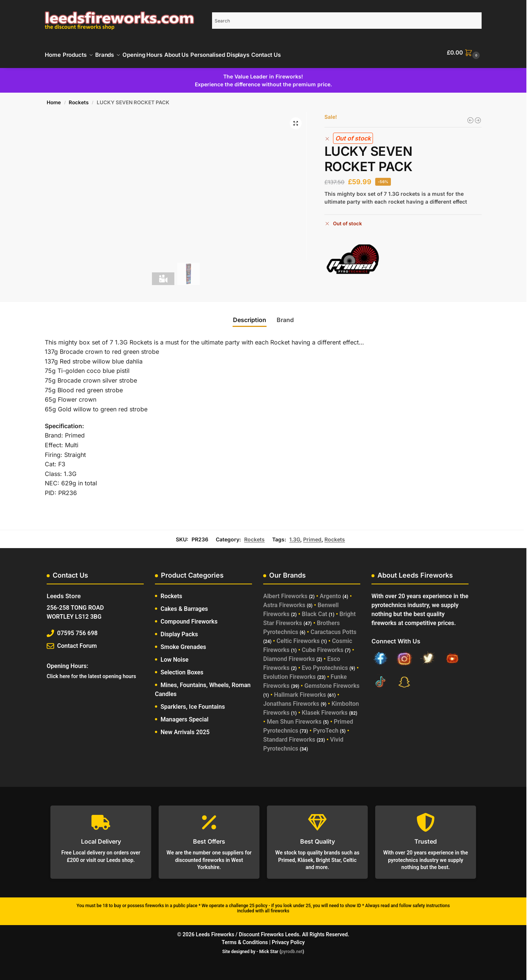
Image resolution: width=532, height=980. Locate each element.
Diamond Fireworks (289, 655)
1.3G (295, 535)
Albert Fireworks (285, 592)
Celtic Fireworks (298, 637)
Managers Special (184, 715)
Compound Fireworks (189, 617)
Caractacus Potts (334, 628)
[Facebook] (380, 656)
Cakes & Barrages (184, 605)
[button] (464, 53)
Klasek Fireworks (325, 709)
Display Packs (179, 630)
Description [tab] (250, 316)
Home (54, 98)
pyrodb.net (292, 947)
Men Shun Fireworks (294, 718)
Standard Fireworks (289, 735)
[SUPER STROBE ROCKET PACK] (478, 116)
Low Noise (175, 656)
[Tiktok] (380, 679)
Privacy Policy (288, 938)
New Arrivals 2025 (185, 728)
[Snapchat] (404, 679)
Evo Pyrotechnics (325, 664)
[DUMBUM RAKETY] (470, 116)
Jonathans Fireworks (291, 700)
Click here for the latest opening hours (91, 672)
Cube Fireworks (322, 646)
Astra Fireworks (284, 601)
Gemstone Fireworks (332, 682)
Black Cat (314, 610)
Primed (312, 535)
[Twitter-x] (428, 656)
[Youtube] (452, 656)
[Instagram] (404, 656)
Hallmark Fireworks (300, 691)
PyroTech (326, 727)
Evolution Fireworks (290, 673)
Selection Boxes (182, 668)
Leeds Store (64, 592)
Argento (330, 592)
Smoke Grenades (183, 643)
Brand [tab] (285, 316)
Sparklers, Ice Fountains (193, 703)
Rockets (79, 98)
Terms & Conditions (245, 938)
